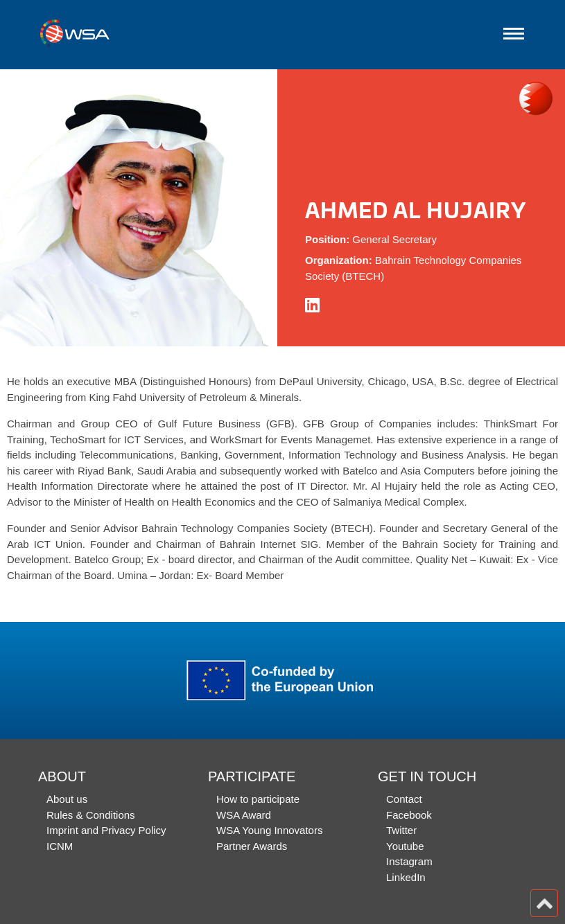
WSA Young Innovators (269, 830)
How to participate (258, 799)
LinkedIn (406, 877)
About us (67, 799)
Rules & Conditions (91, 815)
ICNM (60, 846)
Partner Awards (252, 846)
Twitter (401, 830)
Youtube (405, 846)
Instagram (409, 861)
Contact (404, 799)
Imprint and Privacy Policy (106, 830)
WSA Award (244, 815)
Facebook (409, 815)
